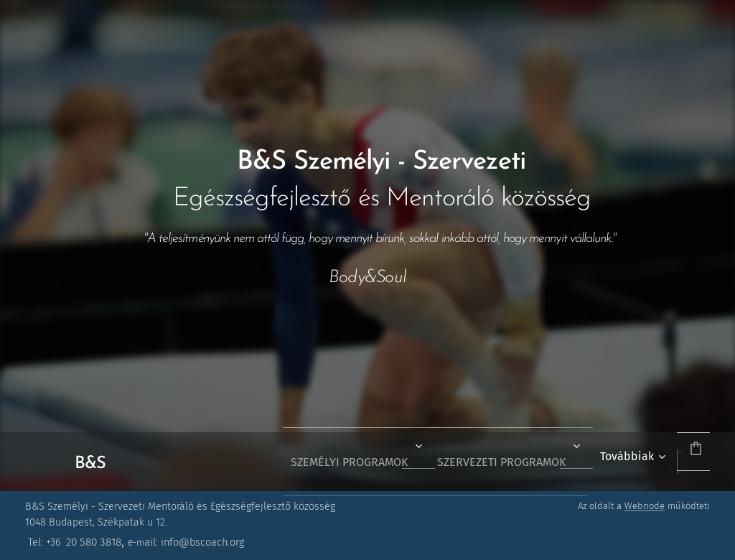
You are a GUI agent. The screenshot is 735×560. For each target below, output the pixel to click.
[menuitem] (310, 462)
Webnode (645, 506)
